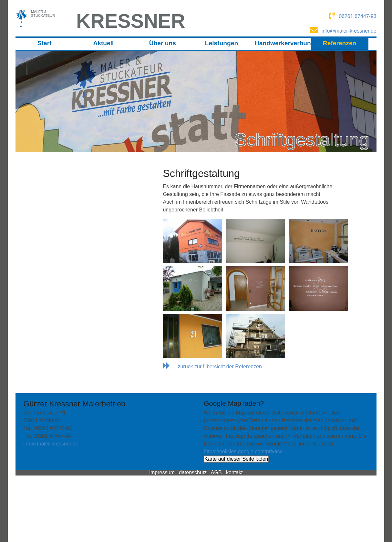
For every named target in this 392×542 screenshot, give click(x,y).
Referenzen (340, 43)
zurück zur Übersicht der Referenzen (220, 367)
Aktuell (103, 43)
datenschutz (193, 472)
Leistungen (222, 43)
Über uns (163, 43)
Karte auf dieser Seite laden (236, 459)
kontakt (234, 472)
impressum (162, 472)
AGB (216, 472)
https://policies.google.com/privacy (243, 451)
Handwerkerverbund (282, 43)
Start (45, 43)
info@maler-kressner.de (51, 444)
